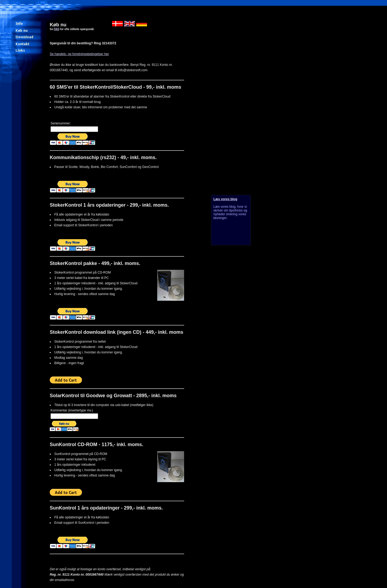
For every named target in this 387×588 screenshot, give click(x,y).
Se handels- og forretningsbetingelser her (79, 54)
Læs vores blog (225, 199)
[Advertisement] (228, 334)
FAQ (57, 29)
